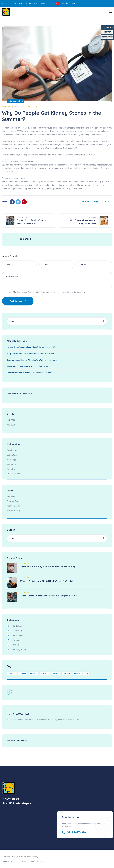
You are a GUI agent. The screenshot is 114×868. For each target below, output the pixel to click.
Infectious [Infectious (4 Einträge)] (45, 673)
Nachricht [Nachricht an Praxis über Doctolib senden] (107, 37)
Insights (96, 202)
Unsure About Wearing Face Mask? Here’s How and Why (32, 347)
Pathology (12, 101)
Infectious (85, 202)
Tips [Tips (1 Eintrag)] (86, 673)
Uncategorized (14, 474)
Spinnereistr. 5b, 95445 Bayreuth (40, 3)
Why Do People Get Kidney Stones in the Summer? (29, 373)
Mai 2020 (11, 425)
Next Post (92, 217)
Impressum (22, 861)
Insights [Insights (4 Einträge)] (56, 673)
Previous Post (22, 217)
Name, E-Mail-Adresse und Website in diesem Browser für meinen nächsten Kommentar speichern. (46, 292)
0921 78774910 (17, 3)
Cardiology (12, 450)
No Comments (33, 106)
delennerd (20, 106)
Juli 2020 (11, 420)
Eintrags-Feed (13, 501)
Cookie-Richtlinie (37, 861)
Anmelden (12, 496)
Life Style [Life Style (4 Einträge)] (66, 673)
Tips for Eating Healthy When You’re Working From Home (32, 360)
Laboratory (12, 455)
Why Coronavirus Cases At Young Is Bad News (28, 366)
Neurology (12, 460)
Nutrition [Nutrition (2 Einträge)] (77, 673)
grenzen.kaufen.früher (68, 3)
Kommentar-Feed (15, 506)
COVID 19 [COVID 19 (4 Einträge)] (12, 673)
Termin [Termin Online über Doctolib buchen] (107, 32)
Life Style (107, 202)
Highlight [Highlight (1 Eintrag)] (33, 673)
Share (5, 202)
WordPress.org (14, 511)
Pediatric (20, 101)
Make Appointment (17, 740)
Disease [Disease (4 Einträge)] (23, 673)
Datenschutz (8, 861)
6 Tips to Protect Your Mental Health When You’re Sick (31, 354)
